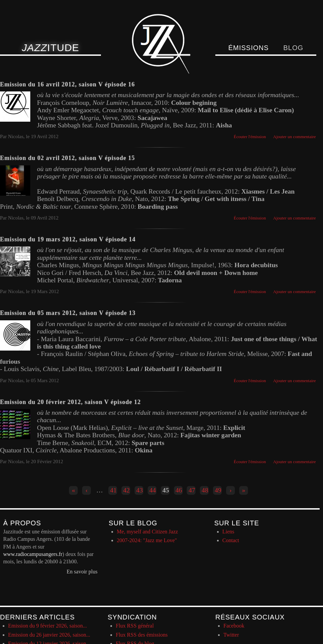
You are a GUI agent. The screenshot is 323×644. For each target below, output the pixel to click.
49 (218, 490)
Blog (293, 48)
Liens (228, 532)
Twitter (231, 635)
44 (153, 490)
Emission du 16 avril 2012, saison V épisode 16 (67, 84)
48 (205, 490)
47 (192, 490)
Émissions (248, 48)
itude (51, 48)
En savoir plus (82, 572)
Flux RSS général (135, 626)
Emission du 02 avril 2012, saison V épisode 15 (67, 158)
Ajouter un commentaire (295, 137)
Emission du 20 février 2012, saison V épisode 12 (70, 402)
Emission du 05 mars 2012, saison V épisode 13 (68, 313)
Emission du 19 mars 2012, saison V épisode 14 (68, 239)
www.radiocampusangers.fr (33, 554)
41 (113, 490)
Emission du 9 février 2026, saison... (47, 626)
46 (179, 490)
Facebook (234, 626)
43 (140, 490)
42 (127, 490)
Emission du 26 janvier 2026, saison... (49, 635)
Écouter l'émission (250, 137)
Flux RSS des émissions (142, 635)
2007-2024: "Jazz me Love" (147, 540)
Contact (231, 540)
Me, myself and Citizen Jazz (147, 532)
